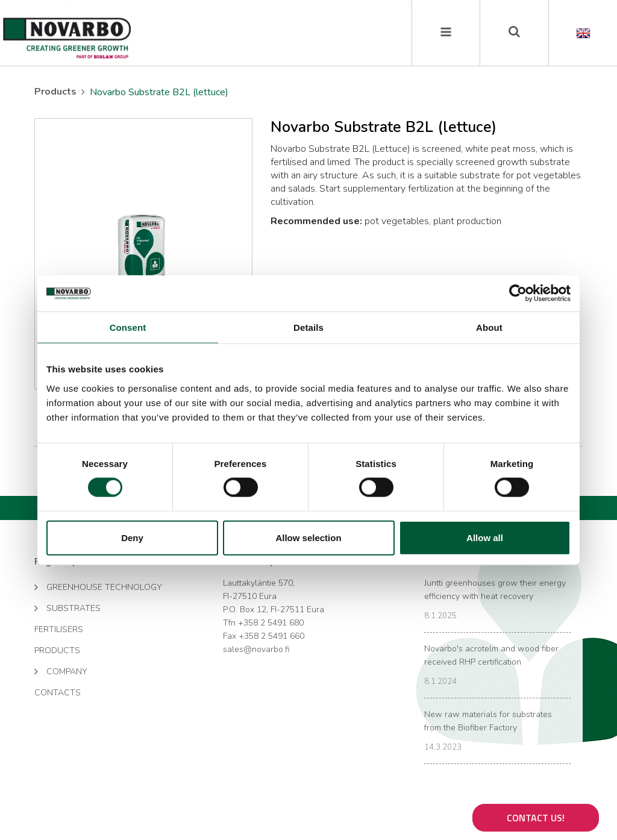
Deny (132, 537)
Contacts (58, 693)
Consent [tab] (128, 328)
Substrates (67, 607)
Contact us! (536, 818)
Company (61, 671)
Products (55, 92)
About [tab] (489, 328)
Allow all (485, 537)
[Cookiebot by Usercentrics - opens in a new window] (518, 293)
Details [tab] (308, 328)
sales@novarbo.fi (256, 649)
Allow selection (308, 537)
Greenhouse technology (98, 586)
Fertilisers (59, 629)
